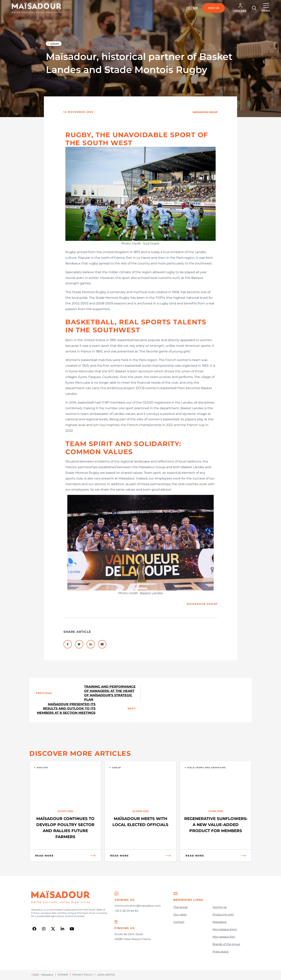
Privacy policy (83, 975)
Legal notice (106, 975)
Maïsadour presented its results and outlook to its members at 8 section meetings (66, 708)
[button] (240, 8)
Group (55, 44)
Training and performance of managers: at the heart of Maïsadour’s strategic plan (110, 693)
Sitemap (63, 975)
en (195, 8)
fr (189, 8)
